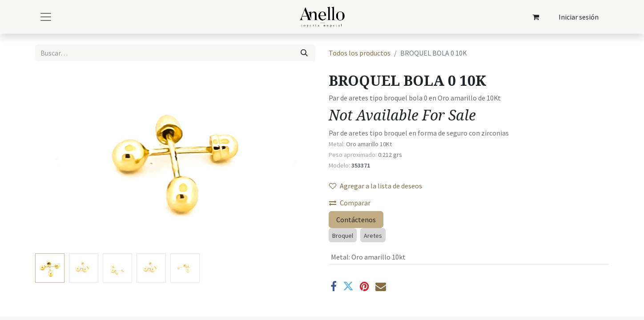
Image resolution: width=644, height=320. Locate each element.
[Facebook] (334, 286)
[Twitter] (348, 286)
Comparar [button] (350, 203)
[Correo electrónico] (381, 286)
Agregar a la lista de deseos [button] (376, 186)
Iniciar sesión (579, 17)
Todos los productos (360, 53)
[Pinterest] (364, 286)
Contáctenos (356, 220)
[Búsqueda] (304, 53)
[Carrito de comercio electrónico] (536, 17)
